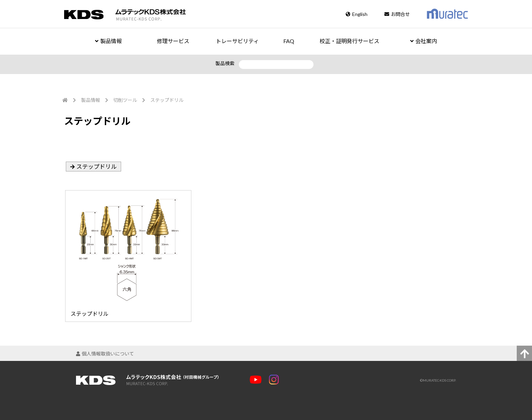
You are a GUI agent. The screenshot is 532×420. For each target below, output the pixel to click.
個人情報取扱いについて (105, 354)
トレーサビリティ (237, 41)
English (357, 14)
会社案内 (424, 41)
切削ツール (125, 100)
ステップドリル (97, 167)
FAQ (289, 41)
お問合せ (397, 14)
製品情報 (108, 41)
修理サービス (173, 41)
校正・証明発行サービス (349, 41)
